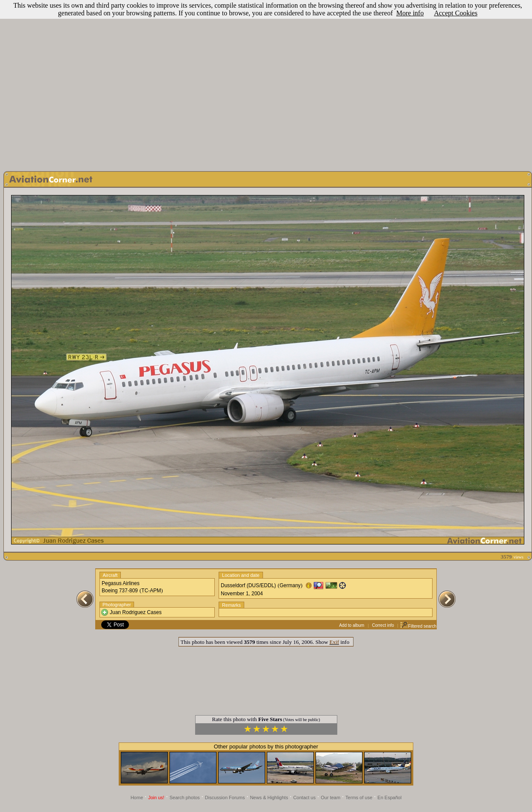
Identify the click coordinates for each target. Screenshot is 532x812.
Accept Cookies (456, 13)
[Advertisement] (265, 83)
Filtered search (418, 626)
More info (410, 13)
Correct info (383, 625)
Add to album (352, 625)
